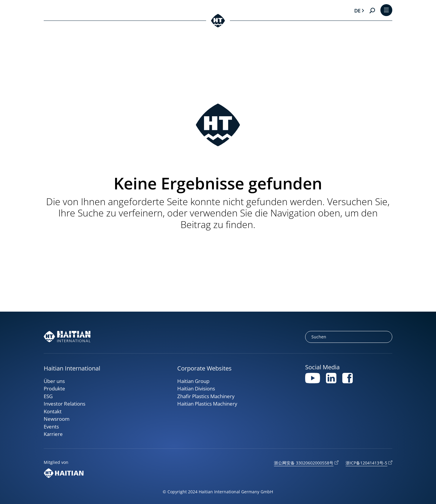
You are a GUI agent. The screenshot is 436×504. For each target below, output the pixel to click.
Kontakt (53, 411)
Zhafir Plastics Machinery (206, 396)
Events (51, 427)
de (357, 11)
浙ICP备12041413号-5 (366, 463)
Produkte (54, 388)
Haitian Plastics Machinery (207, 404)
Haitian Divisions (196, 388)
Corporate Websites (204, 368)
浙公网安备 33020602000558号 (304, 463)
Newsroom (57, 419)
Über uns (54, 381)
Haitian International (72, 368)
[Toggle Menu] (386, 11)
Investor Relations (65, 404)
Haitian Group (193, 381)
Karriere (53, 434)
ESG (48, 396)
